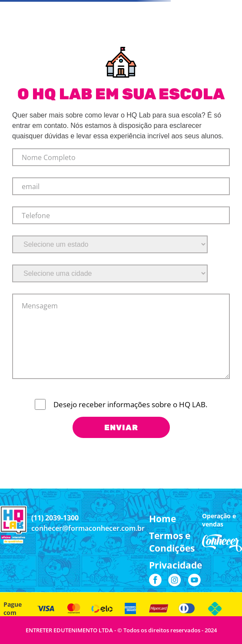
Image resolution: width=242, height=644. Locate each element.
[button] (176, 542)
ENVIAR (121, 428)
